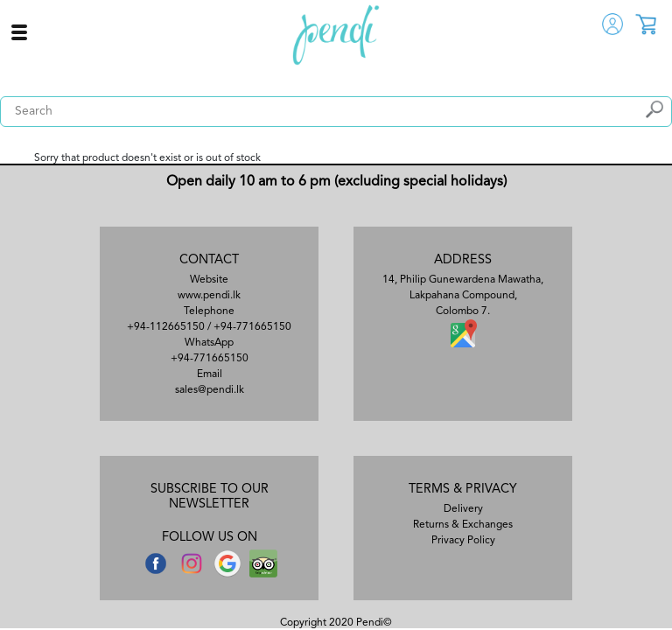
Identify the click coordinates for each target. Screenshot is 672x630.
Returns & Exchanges (463, 525)
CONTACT (209, 260)
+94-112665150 (166, 327)
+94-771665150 (252, 327)
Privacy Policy (463, 541)
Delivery (463, 509)
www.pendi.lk (209, 296)
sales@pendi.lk (210, 390)
